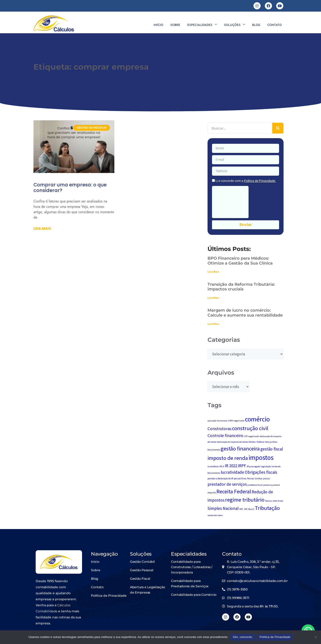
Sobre (174, 25)
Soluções (234, 25)
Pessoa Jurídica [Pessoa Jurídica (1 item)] (255, 478)
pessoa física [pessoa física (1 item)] (240, 478)
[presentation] (230, 202)
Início (157, 25)
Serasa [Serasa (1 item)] (268, 501)
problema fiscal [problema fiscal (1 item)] (255, 485)
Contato (275, 25)
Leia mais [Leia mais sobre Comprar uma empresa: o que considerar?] (42, 228)
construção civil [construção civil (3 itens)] (250, 428)
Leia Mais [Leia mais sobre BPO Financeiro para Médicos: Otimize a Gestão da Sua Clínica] (213, 272)
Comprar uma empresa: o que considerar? (70, 188)
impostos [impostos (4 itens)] (261, 457)
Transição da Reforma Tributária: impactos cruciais (241, 287)
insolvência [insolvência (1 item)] (213, 466)
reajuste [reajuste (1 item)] (212, 493)
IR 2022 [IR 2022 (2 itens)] (231, 466)
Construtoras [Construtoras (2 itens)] (219, 429)
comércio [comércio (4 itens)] (257, 419)
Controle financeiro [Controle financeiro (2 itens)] (225, 436)
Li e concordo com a (246, 181)
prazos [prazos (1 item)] (266, 478)
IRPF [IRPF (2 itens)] (242, 466)
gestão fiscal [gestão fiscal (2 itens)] (272, 449)
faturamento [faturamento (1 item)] (214, 450)
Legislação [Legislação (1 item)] (266, 466)
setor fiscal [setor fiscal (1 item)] (278, 501)
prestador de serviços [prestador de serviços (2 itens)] (227, 484)
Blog (256, 25)
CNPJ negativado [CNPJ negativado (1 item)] (236, 421)
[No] (315, 637)
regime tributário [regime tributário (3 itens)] (245, 500)
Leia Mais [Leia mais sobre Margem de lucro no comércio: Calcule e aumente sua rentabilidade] (213, 324)
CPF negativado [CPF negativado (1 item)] (251, 436)
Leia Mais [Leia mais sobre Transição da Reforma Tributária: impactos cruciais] (213, 298)
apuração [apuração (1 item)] (212, 421)
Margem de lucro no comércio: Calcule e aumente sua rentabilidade (245, 313)
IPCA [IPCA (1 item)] (222, 466)
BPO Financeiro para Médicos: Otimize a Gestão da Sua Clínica (240, 261)
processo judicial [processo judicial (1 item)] (272, 485)
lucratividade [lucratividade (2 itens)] (232, 472)
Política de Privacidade (275, 637)
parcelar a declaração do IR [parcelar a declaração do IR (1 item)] (220, 478)
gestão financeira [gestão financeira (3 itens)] (240, 449)
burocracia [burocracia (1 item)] (222, 421)
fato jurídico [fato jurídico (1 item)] (271, 442)
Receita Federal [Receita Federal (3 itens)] (234, 491)
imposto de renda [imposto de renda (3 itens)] (228, 458)
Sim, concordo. (243, 637)
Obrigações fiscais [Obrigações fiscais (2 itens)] (261, 472)
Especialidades (202, 25)
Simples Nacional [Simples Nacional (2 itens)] (223, 508)
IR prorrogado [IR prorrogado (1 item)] (253, 466)
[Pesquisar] (278, 128)
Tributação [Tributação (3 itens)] (267, 508)
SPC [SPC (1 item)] (241, 509)
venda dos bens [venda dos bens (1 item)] (215, 515)
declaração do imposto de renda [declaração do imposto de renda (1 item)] (232, 442)
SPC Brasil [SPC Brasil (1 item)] (249, 509)
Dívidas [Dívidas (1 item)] (252, 442)
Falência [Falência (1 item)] (261, 442)
